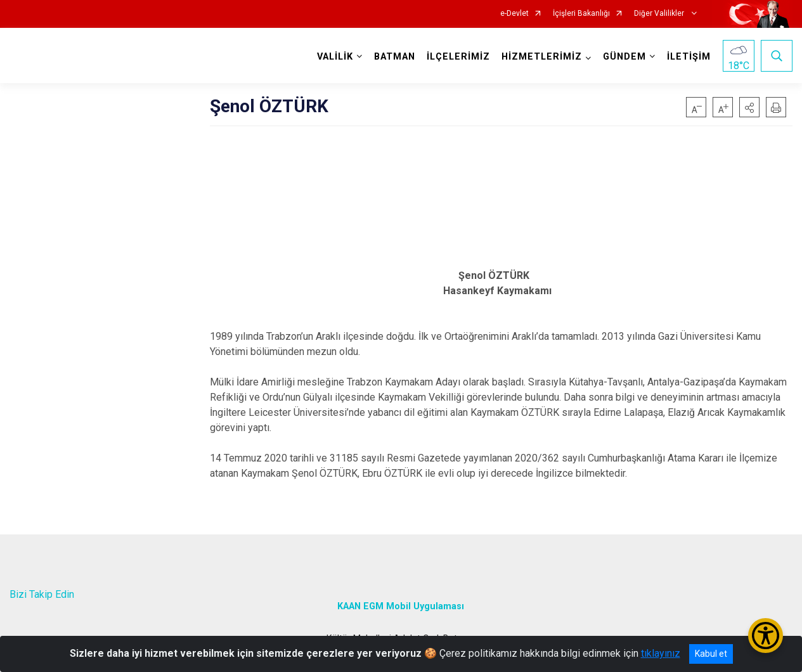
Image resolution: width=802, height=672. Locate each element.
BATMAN (395, 57)
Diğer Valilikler (660, 14)
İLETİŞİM (689, 57)
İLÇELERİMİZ (458, 57)
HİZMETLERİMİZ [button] (542, 57)
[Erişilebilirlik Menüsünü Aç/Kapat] (766, 636)
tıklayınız (661, 653)
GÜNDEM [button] (624, 57)
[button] (749, 107)
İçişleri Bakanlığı (581, 14)
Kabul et (711, 654)
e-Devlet (514, 14)
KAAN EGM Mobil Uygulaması (401, 606)
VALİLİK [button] (335, 57)
